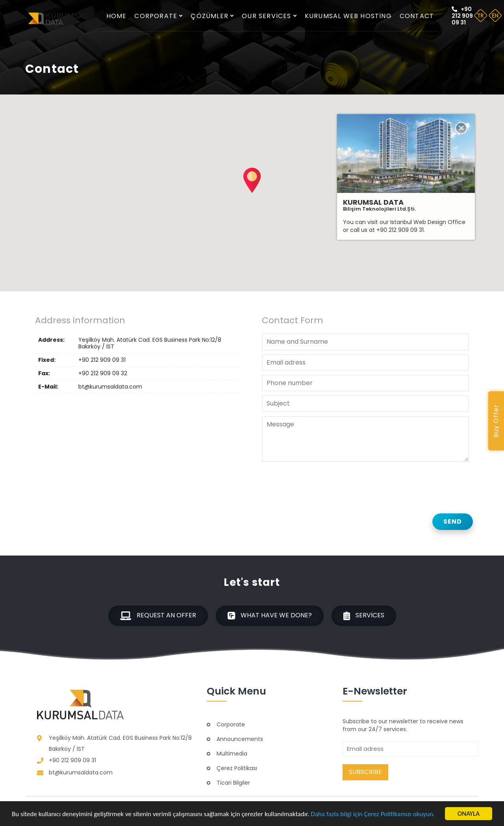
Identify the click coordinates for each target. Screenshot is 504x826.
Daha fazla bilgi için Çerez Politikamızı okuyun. (373, 814)
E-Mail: (48, 387)
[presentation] (322, 482)
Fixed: (47, 360)
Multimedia (232, 754)
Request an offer (158, 615)
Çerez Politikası (237, 768)
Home (117, 16)
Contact (417, 16)
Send (453, 521)
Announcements (240, 739)
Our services (269, 16)
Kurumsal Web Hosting (348, 16)
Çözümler (212, 16)
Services (364, 615)
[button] (252, 180)
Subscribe (365, 772)
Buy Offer (496, 421)
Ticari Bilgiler (233, 783)
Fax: (44, 373)
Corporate (158, 16)
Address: (51, 340)
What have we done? (270, 615)
